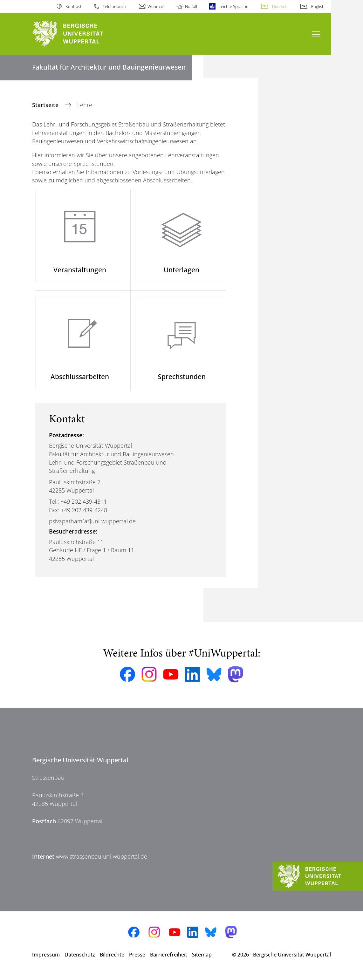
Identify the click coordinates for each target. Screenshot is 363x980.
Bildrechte (112, 960)
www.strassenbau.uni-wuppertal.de (102, 862)
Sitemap (202, 960)
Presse (137, 960)
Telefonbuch (114, 6)
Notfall (191, 6)
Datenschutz (80, 960)
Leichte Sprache (233, 6)
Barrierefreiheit (169, 960)
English (318, 6)
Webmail (156, 6)
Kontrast (73, 6)
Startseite (46, 105)
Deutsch (280, 6)
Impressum (46, 960)
